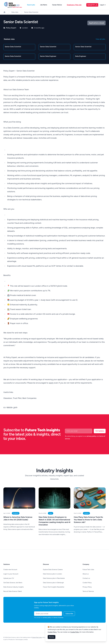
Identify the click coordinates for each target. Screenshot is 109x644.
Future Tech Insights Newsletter (54, 587)
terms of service (59, 618)
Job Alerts (44, 5)
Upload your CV (9, 578)
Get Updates (100, 431)
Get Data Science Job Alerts (13, 583)
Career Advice (57, 5)
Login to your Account (11, 574)
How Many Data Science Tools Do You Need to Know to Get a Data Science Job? (88, 520)
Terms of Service (88, 591)
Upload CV (92, 5)
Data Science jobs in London (52, 574)
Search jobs (31, 5)
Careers (86, 513)
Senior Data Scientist (31, 12)
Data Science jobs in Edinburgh (53, 583)
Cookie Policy (87, 583)
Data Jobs (15, 12)
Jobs (51, 513)
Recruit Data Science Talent (13, 591)
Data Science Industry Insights (14, 587)
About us (86, 574)
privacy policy (91, 436)
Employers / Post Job (74, 5)
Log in (103, 5)
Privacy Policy (87, 587)
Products (16, 513)
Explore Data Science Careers (53, 570)
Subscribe (69, 614)
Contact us (86, 578)
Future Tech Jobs (88, 570)
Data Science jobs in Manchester (54, 578)
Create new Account (10, 570)
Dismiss (52, 637)
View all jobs (100, 39)
